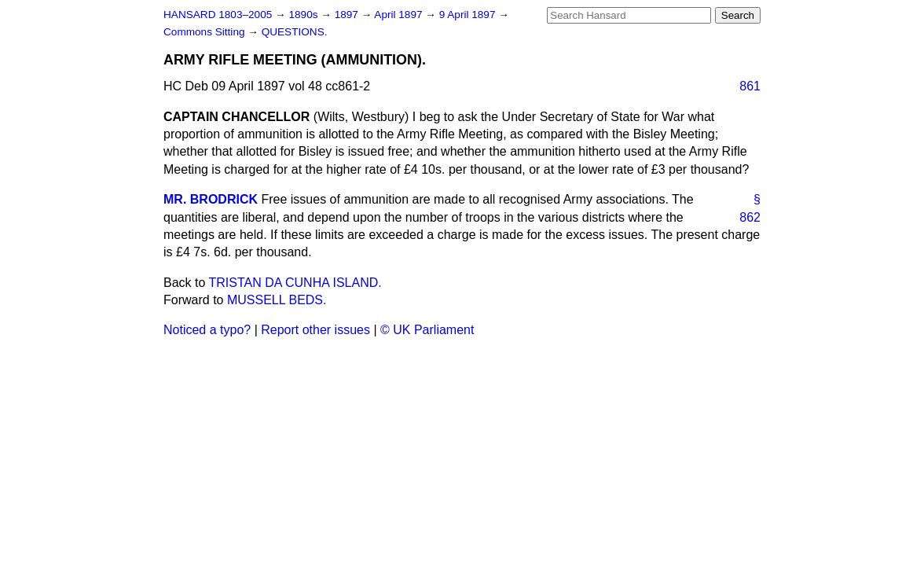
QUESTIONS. (295, 32)
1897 (348, 15)
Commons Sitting (205, 32)
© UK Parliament (427, 330)
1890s (304, 15)
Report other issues (315, 330)
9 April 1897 (469, 15)
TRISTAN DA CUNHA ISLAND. (295, 283)
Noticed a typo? (207, 330)
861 (750, 86)
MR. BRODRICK (211, 199)
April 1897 (400, 15)
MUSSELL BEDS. (277, 300)
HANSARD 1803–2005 (218, 15)
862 (750, 217)
